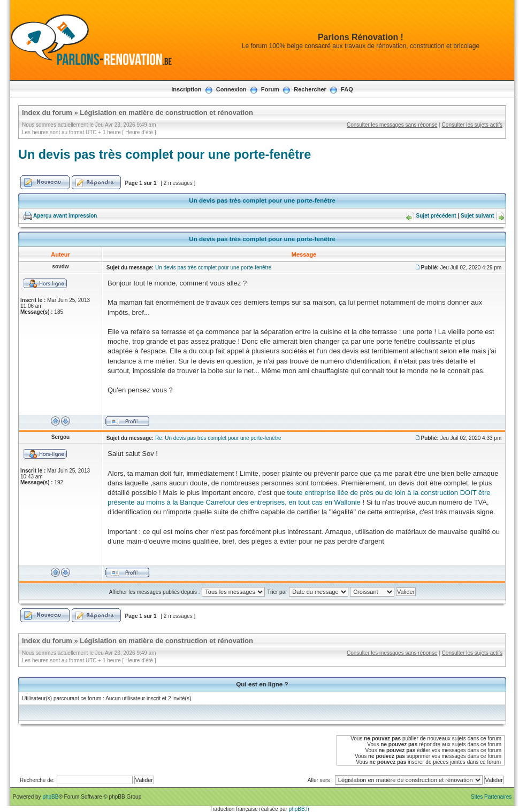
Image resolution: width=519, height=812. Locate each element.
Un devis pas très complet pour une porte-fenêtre (165, 154)
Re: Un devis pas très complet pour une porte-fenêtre (218, 438)
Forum (270, 89)
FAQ (347, 89)
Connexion (231, 89)
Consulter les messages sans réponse (392, 125)
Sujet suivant (477, 216)
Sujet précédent (436, 216)
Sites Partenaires (491, 797)
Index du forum (47, 113)
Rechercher (310, 89)
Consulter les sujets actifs (472, 125)
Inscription (186, 89)
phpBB (50, 797)
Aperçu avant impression (65, 216)
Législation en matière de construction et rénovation (166, 113)
